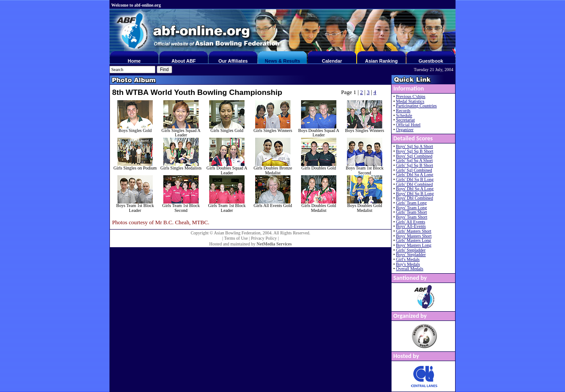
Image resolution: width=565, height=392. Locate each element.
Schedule (404, 115)
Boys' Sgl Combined (414, 156)
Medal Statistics (410, 101)
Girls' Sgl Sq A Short (414, 160)
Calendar (332, 61)
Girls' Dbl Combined (414, 184)
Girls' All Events (411, 222)
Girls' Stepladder (411, 250)
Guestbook (431, 61)
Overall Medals (410, 269)
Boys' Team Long (411, 208)
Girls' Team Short (411, 212)
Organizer (405, 130)
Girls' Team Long (411, 203)
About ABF (183, 61)
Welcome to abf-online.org (136, 5)
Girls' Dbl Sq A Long (415, 175)
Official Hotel (408, 125)
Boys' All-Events (411, 226)
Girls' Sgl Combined (414, 170)
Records (403, 111)
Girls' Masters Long (414, 240)
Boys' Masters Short (414, 236)
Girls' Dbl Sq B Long (415, 179)
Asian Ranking (381, 61)
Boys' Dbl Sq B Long (415, 194)
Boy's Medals (408, 264)
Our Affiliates (233, 61)
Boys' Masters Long (414, 245)
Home (134, 61)
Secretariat (405, 120)
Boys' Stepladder (411, 254)
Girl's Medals (408, 259)
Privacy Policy (264, 238)
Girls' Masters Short (414, 231)
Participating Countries (416, 106)
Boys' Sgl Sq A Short (414, 146)
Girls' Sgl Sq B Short (414, 165)
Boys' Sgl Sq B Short (415, 151)
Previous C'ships (411, 96)
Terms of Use (236, 238)
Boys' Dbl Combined (414, 198)
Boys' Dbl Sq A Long (415, 189)
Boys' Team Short (412, 217)
